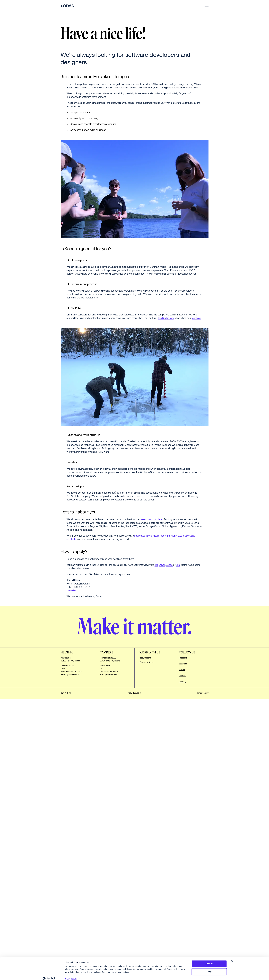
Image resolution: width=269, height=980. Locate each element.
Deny (209, 968)
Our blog (182, 682)
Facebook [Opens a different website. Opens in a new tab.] (183, 658)
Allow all (209, 960)
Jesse (169, 565)
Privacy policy (203, 693)
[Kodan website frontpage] (68, 6)
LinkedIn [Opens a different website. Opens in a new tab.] (182, 676)
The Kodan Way (166, 318)
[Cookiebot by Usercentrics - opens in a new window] (49, 975)
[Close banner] (232, 957)
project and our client (151, 520)
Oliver (162, 565)
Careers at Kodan (147, 662)
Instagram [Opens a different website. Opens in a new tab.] (183, 664)
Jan (178, 565)
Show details (71, 975)
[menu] (207, 6)
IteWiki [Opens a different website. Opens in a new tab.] (182, 670)
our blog (197, 318)
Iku (156, 565)
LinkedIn (71, 591)
